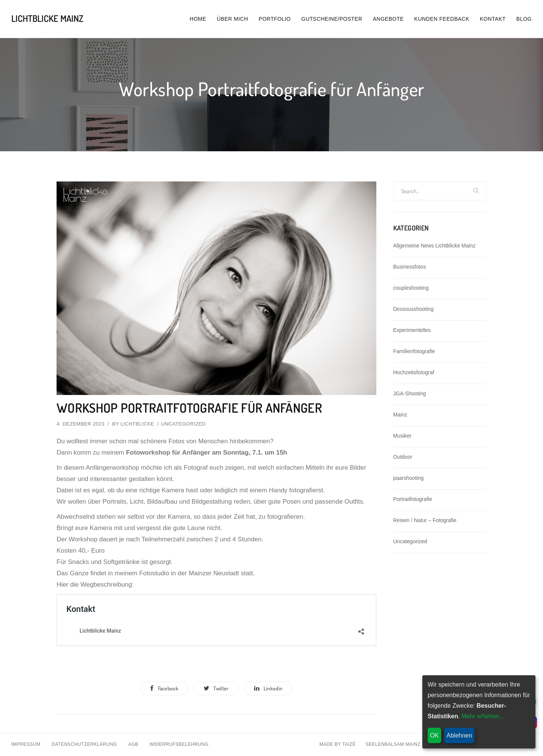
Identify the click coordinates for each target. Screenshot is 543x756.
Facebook (164, 689)
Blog (524, 19)
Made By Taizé (338, 745)
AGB (133, 745)
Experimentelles (412, 330)
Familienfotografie (414, 351)
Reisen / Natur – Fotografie (425, 520)
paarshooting (409, 478)
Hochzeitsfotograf (414, 372)
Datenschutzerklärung (84, 745)
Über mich (232, 19)
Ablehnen (459, 735)
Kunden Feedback (442, 19)
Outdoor (403, 457)
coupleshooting (411, 288)
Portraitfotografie (413, 499)
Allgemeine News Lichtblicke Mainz (435, 246)
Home (198, 19)
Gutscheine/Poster (332, 19)
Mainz (400, 415)
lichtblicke (137, 424)
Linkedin (269, 689)
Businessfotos (410, 267)
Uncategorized (183, 424)
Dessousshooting (413, 309)
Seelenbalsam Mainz (393, 745)
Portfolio (275, 19)
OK (434, 735)
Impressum (26, 745)
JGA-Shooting (410, 393)
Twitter (216, 689)
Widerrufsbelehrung (179, 745)
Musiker (403, 436)
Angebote (388, 19)
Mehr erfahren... (483, 716)
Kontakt (493, 19)
